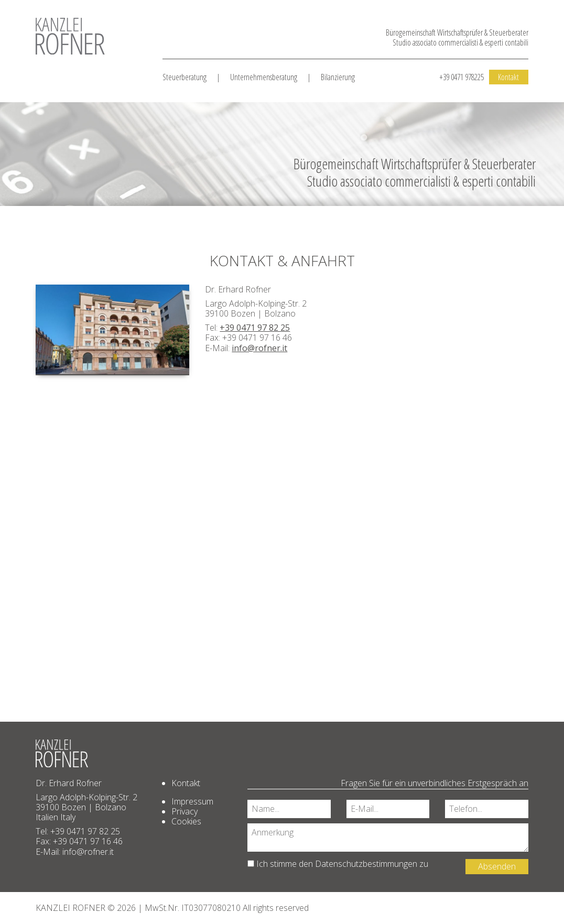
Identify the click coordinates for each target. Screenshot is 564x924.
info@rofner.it (259, 348)
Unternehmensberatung (264, 77)
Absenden (497, 866)
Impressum (192, 801)
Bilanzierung (338, 77)
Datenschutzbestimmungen (366, 864)
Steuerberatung (185, 77)
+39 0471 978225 (462, 77)
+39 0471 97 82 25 (255, 328)
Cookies (186, 821)
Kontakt (508, 77)
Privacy (185, 811)
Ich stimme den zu (338, 864)
